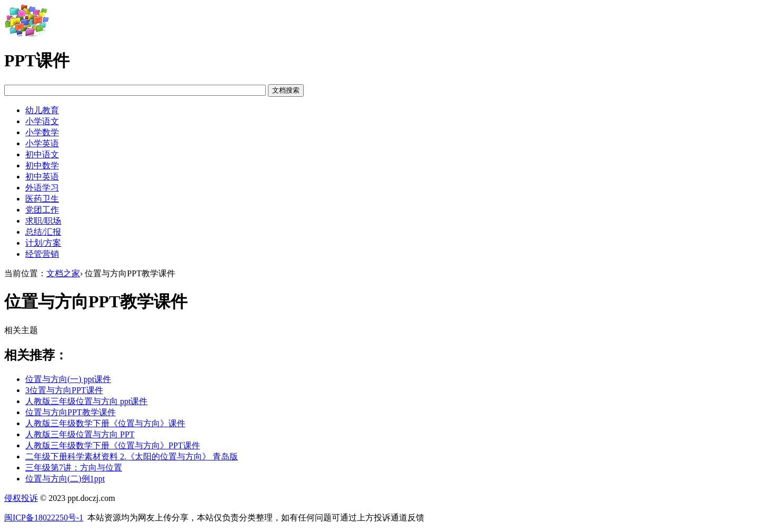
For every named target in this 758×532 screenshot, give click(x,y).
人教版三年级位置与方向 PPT (80, 434)
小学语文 (42, 121)
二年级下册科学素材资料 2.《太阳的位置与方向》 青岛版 (132, 456)
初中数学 (42, 165)
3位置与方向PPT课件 (64, 390)
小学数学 (42, 132)
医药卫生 (42, 199)
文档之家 (63, 273)
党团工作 (42, 210)
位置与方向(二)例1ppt (65, 479)
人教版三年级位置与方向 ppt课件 (86, 401)
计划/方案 (43, 243)
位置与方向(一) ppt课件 (68, 379)
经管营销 (42, 254)
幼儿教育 (42, 110)
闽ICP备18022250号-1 (44, 518)
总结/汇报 (43, 232)
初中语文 (42, 154)
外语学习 (42, 188)
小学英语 (42, 143)
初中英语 (42, 177)
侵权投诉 (21, 498)
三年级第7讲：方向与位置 (74, 468)
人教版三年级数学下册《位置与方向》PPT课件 (113, 445)
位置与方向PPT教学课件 (71, 412)
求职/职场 (43, 221)
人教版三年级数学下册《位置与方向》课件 (105, 423)
